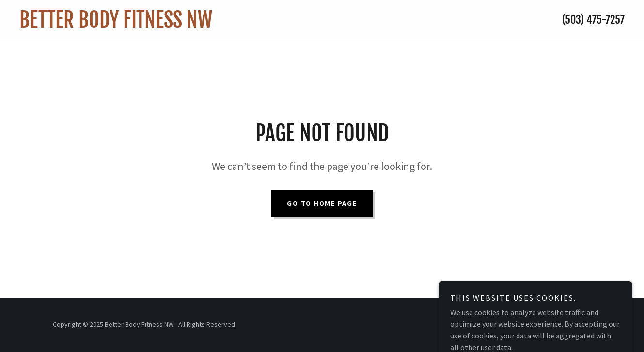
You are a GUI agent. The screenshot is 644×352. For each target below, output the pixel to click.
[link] (238, 25)
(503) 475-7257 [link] (593, 20)
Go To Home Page (322, 203)
